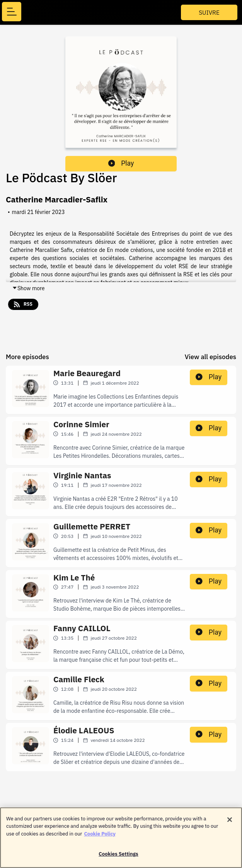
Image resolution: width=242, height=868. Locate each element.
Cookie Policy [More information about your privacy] (100, 835)
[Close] (230, 820)
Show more (28, 288)
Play (121, 163)
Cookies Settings (118, 855)
